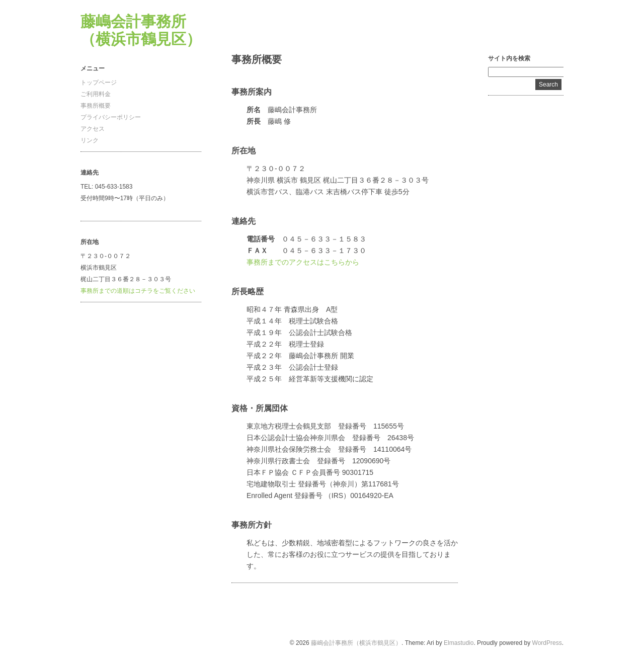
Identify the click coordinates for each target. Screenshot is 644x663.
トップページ (99, 82)
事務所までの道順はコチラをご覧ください (138, 291)
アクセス (93, 129)
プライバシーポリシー (111, 117)
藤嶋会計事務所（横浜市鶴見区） (356, 643)
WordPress (547, 643)
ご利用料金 (96, 94)
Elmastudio (459, 643)
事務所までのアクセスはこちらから (303, 262)
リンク (90, 140)
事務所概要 (96, 106)
